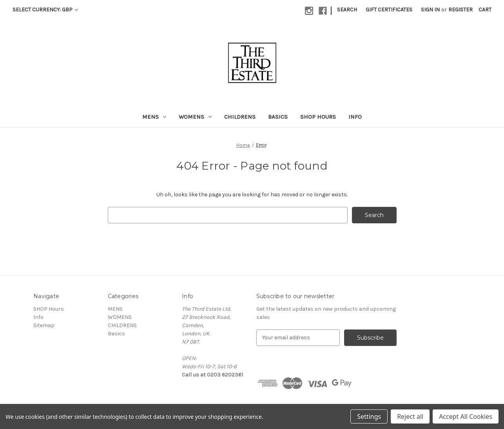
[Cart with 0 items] (485, 10)
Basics (278, 117)
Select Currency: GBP (45, 10)
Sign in (430, 10)
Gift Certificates (389, 10)
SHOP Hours (318, 117)
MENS (154, 117)
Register (460, 10)
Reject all (410, 416)
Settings (369, 416)
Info (355, 117)
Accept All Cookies (466, 416)
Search (347, 10)
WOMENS (195, 117)
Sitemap (44, 325)
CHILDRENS (240, 117)
